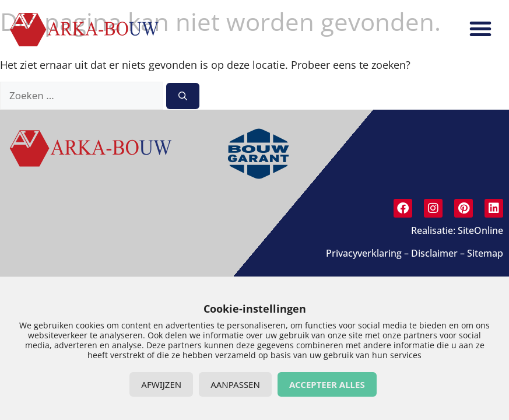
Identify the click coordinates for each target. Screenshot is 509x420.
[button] (480, 29)
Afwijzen (161, 384)
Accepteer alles (327, 384)
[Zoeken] (183, 96)
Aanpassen (235, 384)
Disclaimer (434, 253)
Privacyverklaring (364, 253)
